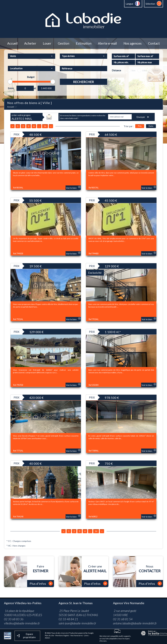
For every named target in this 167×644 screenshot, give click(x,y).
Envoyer (143, 117)
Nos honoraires (77, 635)
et (35, 88)
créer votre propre (22, 117)
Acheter (30, 43)
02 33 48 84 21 (68, 619)
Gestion (64, 43)
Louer (47, 43)
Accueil (12, 43)
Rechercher (83, 82)
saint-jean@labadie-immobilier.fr (77, 623)
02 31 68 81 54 (123, 619)
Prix (140, 126)
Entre (11, 88)
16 (45, 126)
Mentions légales (62, 635)
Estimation (84, 43)
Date (151, 126)
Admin (47, 638)
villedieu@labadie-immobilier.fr (22, 623)
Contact (154, 43)
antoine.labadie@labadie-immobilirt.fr (135, 623)
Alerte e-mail (107, 43)
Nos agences (133, 43)
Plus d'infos (41, 583)
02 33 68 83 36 (14, 619)
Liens (86, 635)
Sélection (150, 4)
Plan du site (49, 635)
